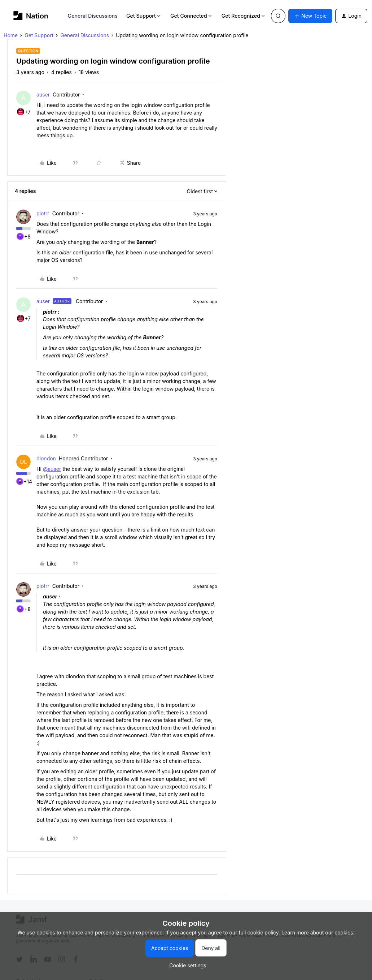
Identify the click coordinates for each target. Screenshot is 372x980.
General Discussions (93, 16)
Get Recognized (244, 16)
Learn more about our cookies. (318, 932)
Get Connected (192, 16)
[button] (310, 16)
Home (11, 35)
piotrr (43, 213)
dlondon (46, 458)
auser (43, 94)
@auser (52, 469)
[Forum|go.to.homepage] (31, 16)
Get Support (144, 16)
